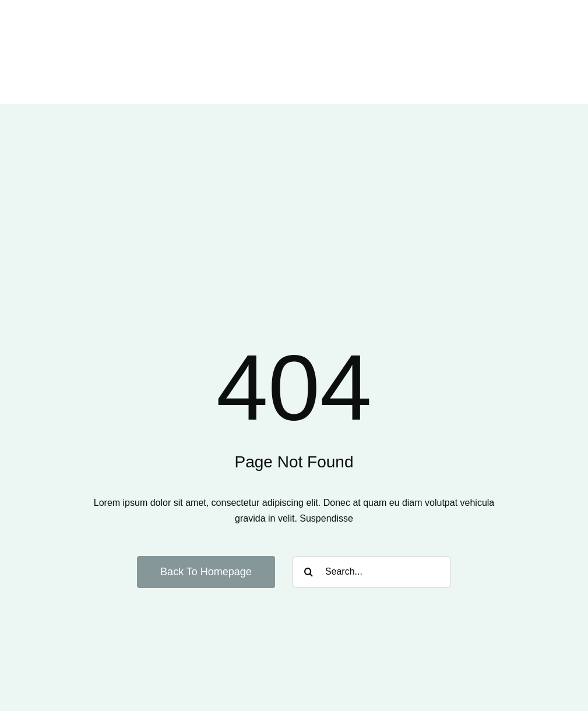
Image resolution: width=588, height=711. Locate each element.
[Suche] (309, 572)
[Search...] (372, 572)
